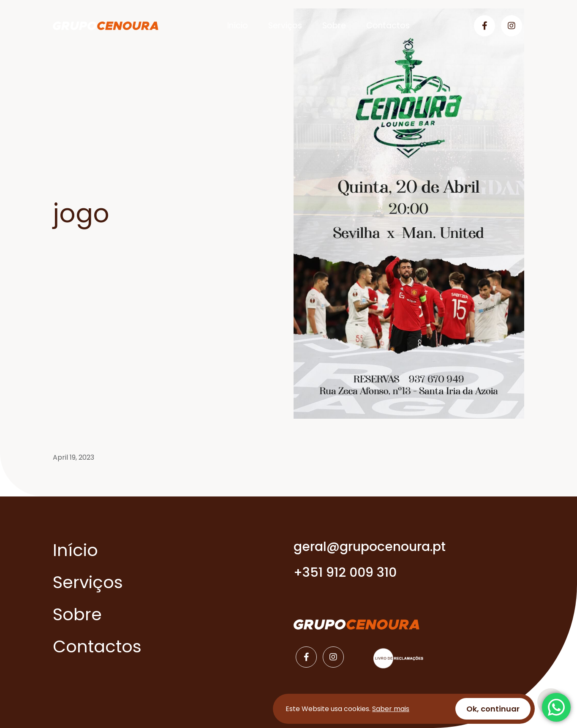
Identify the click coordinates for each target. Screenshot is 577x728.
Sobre (334, 26)
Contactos (388, 26)
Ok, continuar (493, 709)
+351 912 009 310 (345, 573)
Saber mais (391, 709)
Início (238, 26)
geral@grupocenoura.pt (370, 547)
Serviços (285, 26)
